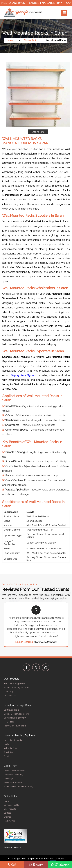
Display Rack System (23, 375)
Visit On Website (12, 847)
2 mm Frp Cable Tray (13, 783)
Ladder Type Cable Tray (47, 3)
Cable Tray (9, 692)
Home (10, 40)
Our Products (10, 809)
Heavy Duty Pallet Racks (15, 726)
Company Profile (11, 805)
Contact (7, 813)
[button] (38, 98)
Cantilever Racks (11, 710)
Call (12, 865)
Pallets (7, 756)
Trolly (6, 744)
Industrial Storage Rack (14, 684)
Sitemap (8, 817)
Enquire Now (38, 132)
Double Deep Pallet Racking (17, 714)
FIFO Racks (9, 722)
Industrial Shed (11, 748)
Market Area (9, 821)
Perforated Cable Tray (13, 775)
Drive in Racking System (15, 718)
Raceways (8, 779)
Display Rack (30, 40)
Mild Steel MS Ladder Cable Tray (18, 787)
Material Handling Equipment (17, 688)
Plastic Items (10, 752)
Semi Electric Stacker (13, 740)
